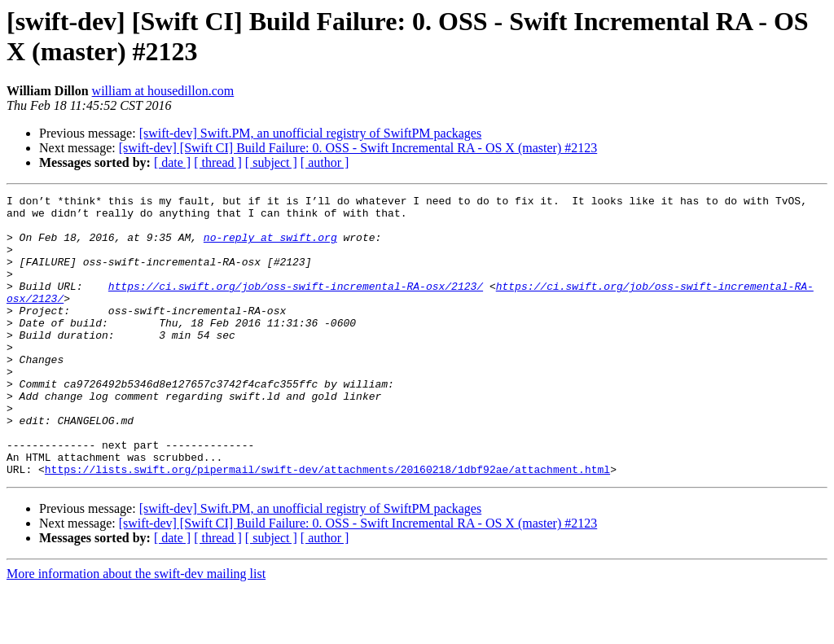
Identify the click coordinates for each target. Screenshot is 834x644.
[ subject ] (271, 162)
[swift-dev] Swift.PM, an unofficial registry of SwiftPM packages (311, 133)
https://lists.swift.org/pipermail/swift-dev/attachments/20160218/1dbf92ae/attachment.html (327, 525)
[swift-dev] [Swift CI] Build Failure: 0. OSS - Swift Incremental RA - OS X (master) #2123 (358, 148)
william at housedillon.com (163, 91)
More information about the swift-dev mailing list (136, 630)
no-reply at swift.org (270, 247)
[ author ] (325, 162)
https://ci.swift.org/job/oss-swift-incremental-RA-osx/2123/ (296, 305)
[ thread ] (218, 162)
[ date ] (172, 162)
